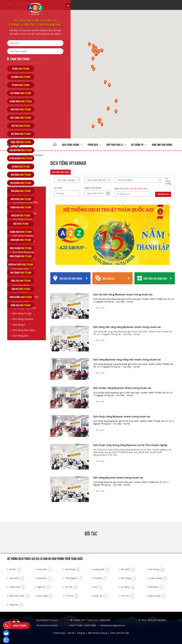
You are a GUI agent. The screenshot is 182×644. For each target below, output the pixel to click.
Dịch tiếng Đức (20, 336)
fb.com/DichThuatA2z (47, 620)
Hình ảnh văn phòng (162, 144)
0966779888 (90, 625)
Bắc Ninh (128, 569)
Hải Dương (157, 569)
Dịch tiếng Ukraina (23, 319)
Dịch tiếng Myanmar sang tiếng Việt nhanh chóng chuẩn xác (127, 360)
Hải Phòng (73, 569)
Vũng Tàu (100, 596)
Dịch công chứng (72, 144)
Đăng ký (81, 633)
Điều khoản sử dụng (97, 633)
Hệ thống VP (139, 144)
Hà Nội (15, 569)
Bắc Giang (128, 578)
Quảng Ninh (101, 569)
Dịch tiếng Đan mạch (24, 330)
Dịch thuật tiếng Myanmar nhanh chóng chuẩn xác (122, 417)
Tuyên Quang (158, 578)
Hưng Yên (44, 569)
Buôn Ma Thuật (19, 596)
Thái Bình (100, 578)
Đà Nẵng (128, 587)
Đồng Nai (16, 605)
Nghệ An (44, 587)
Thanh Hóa (17, 587)
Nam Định (17, 578)
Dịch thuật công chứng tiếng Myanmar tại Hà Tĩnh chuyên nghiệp (130, 445)
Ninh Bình (44, 578)
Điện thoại (131, 189)
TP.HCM (72, 596)
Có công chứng (168, 181)
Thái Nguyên (74, 578)
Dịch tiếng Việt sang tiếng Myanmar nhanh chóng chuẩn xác (127, 327)
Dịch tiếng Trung (22, 314)
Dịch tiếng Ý (19, 325)
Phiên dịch (94, 144)
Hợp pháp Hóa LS (116, 144)
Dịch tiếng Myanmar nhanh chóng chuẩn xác (118, 478)
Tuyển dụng (59, 633)
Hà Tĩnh (71, 587)
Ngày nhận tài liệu (93, 188)
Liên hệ (71, 633)
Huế (98, 587)
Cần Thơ (128, 596)
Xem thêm (100, 308)
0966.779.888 (76, 625)
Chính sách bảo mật (119, 633)
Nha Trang (45, 596)
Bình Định (156, 587)
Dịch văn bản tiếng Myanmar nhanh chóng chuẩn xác (123, 294)
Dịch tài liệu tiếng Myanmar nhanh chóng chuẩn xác (122, 388)
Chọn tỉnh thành (20, 59)
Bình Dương (157, 596)
